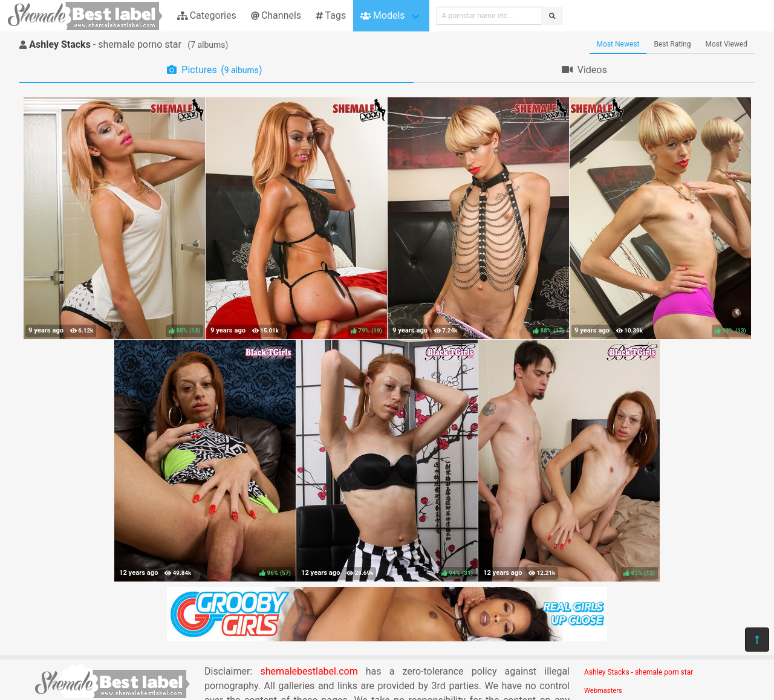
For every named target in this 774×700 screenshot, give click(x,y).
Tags (331, 15)
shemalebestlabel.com (309, 671)
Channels (276, 15)
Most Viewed (727, 44)
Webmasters (603, 691)
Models (382, 15)
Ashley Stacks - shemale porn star (639, 672)
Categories (207, 15)
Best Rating (672, 44)
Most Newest (618, 44)
